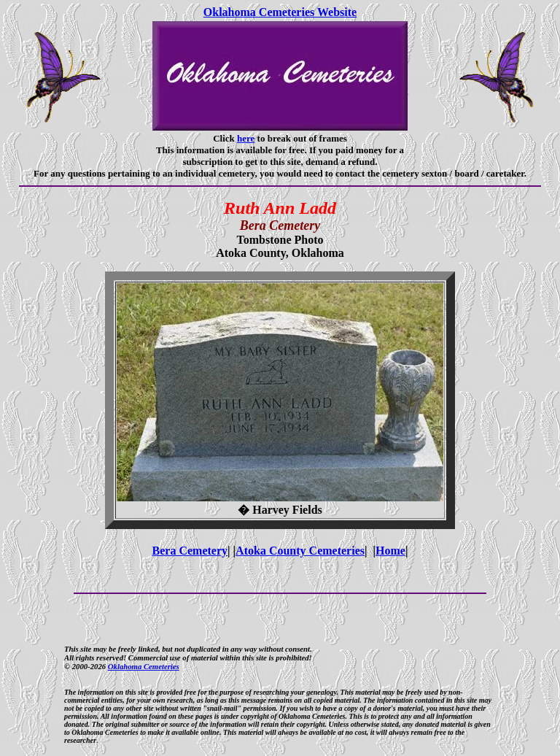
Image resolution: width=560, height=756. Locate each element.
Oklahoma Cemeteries (144, 666)
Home (390, 551)
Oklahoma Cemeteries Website (280, 12)
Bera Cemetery (190, 551)
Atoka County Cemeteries (300, 551)
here (246, 138)
